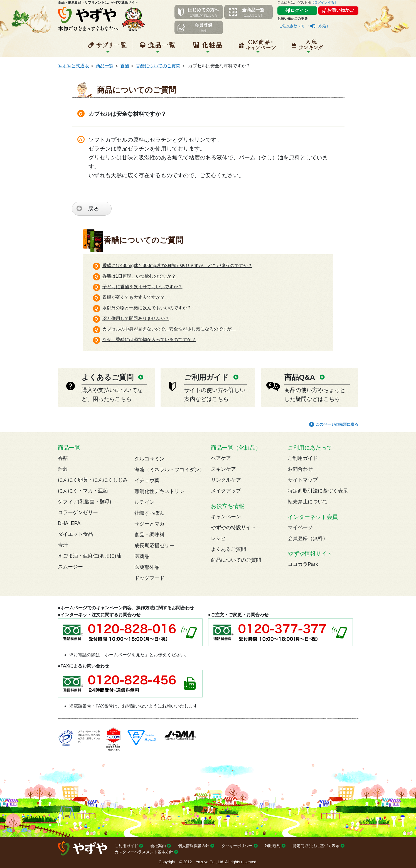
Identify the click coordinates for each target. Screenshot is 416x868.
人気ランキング (308, 48)
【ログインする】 (324, 3)
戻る (93, 209)
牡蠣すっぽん (149, 513)
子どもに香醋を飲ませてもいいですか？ (142, 287)
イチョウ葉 (147, 480)
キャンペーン (258, 48)
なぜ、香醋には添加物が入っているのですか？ (149, 340)
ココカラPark (303, 564)
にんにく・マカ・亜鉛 (83, 491)
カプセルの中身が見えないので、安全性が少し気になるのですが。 (169, 329)
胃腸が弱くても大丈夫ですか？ (134, 297)
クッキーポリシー (237, 846)
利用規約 (273, 846)
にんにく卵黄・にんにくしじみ (93, 480)
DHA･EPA (69, 523)
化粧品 (208, 48)
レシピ (218, 538)
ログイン (299, 10)
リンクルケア (226, 480)
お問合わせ (300, 469)
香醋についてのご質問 (158, 66)
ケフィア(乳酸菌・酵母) (85, 502)
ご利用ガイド (303, 458)
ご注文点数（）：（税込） (305, 26)
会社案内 (158, 846)
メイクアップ (226, 491)
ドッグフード (149, 578)
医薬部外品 (147, 567)
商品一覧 (105, 66)
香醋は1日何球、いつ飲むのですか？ (139, 276)
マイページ (300, 527)
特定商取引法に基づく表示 (318, 491)
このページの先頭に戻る (337, 424)
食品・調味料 (149, 535)
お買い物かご (341, 10)
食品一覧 (158, 48)
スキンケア (223, 469)
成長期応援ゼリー (154, 546)
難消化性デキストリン (159, 491)
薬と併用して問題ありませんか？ (136, 318)
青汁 (63, 545)
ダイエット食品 (75, 534)
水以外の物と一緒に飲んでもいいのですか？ (147, 308)
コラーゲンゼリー (78, 512)
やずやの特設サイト (233, 527)
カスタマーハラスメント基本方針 (144, 852)
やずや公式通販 (73, 66)
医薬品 (142, 556)
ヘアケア (221, 458)
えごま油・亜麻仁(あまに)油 (90, 556)
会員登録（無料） (308, 538)
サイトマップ (303, 480)
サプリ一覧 (108, 48)
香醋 (125, 66)
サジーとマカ (149, 524)
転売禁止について (308, 502)
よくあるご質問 (228, 549)
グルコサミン (149, 459)
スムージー (70, 567)
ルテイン (144, 502)
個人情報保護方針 (194, 846)
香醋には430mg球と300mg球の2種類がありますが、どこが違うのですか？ (177, 266)
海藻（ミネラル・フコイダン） (169, 470)
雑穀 (63, 469)
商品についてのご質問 (236, 560)
